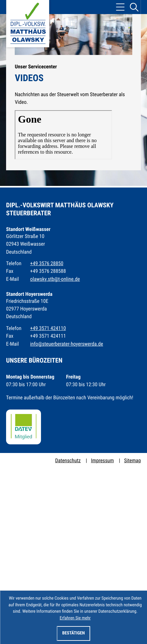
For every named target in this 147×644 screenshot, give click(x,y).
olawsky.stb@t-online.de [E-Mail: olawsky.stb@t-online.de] (55, 279)
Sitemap (132, 460)
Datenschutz (68, 460)
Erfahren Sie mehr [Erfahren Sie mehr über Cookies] (75, 618)
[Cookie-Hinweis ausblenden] (74, 633)
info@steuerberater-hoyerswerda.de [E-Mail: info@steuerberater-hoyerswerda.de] (67, 344)
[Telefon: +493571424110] (48, 328)
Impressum (102, 460)
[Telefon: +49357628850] (47, 264)
